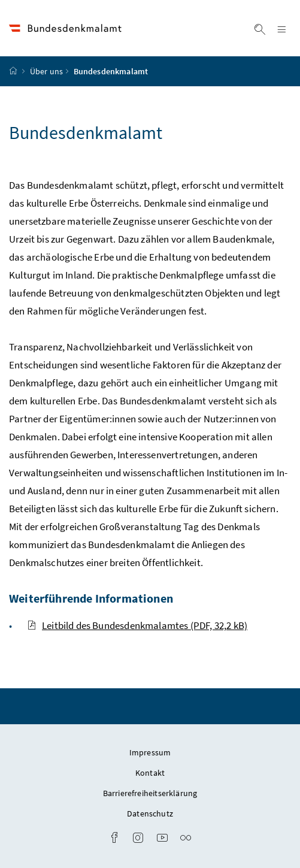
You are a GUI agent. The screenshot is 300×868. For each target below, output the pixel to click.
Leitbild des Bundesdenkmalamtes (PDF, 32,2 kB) (137, 625)
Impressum (150, 752)
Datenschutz (150, 813)
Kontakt (150, 773)
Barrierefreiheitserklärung (150, 793)
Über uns (46, 71)
